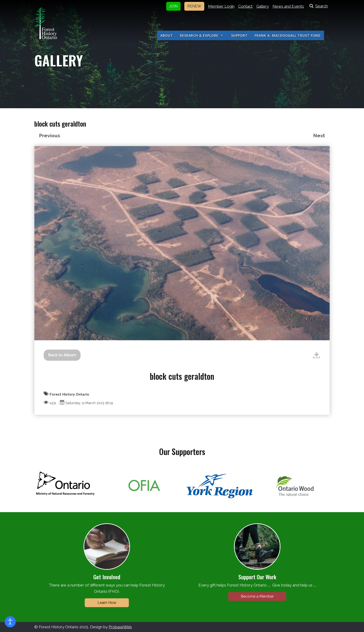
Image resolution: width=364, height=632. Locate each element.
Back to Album (62, 355)
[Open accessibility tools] (10, 622)
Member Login (221, 6)
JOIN (173, 6)
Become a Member (257, 596)
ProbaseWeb (120, 627)
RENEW (194, 6)
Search (318, 6)
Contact (245, 6)
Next (319, 136)
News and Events (288, 6)
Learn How (107, 603)
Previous (50, 136)
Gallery (263, 6)
